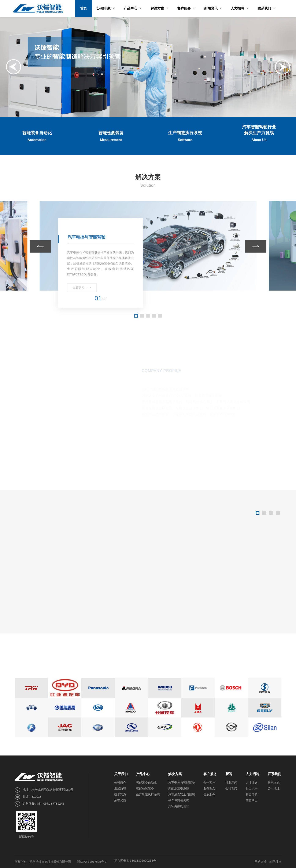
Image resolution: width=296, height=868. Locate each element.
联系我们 (274, 774)
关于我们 (121, 774)
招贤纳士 (252, 800)
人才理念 (252, 783)
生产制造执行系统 (148, 794)
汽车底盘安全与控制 (182, 794)
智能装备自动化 (147, 783)
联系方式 (274, 783)
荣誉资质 (120, 800)
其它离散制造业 (179, 806)
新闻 (229, 774)
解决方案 (175, 774)
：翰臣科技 (274, 862)
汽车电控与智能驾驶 (182, 783)
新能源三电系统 (179, 788)
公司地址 (274, 788)
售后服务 (209, 794)
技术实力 (120, 794)
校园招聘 (252, 794)
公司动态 (231, 788)
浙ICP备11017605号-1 (92, 862)
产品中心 (143, 774)
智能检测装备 (145, 788)
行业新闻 (231, 783)
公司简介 (120, 783)
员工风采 (252, 788)
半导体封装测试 (179, 800)
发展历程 (120, 788)
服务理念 (209, 788)
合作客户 (209, 783)
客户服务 (210, 774)
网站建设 (260, 862)
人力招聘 (252, 774)
